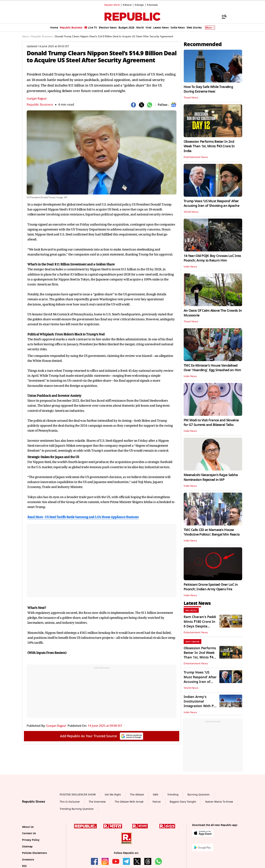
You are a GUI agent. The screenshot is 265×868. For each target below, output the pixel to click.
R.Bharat (127, 5)
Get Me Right (113, 795)
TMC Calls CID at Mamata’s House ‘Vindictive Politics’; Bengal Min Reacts (212, 532)
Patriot (157, 802)
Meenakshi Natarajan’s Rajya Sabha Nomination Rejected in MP (211, 477)
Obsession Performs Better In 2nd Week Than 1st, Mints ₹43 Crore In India (209, 146)
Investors (28, 860)
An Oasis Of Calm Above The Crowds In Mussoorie (213, 313)
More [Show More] (210, 28)
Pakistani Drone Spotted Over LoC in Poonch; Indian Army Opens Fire (211, 587)
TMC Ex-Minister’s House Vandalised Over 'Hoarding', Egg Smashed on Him (212, 368)
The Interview (97, 802)
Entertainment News (196, 157)
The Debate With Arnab (129, 802)
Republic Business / (43, 37)
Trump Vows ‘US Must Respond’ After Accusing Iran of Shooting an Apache (211, 203)
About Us (28, 827)
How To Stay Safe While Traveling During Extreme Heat (208, 89)
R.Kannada (152, 5)
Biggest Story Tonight (183, 802)
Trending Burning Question (77, 809)
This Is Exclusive (70, 802)
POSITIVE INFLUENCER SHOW (78, 795)
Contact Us (29, 833)
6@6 (156, 795)
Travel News (191, 98)
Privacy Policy (31, 840)
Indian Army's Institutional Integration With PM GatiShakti (200, 704)
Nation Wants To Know (219, 802)
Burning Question (199, 795)
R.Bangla (139, 5)
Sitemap (27, 847)
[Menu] (222, 17)
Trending (173, 795)
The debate (137, 795)
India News (190, 267)
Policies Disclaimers (35, 853)
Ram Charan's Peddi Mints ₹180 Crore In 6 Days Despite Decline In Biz (200, 624)
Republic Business (40, 105)
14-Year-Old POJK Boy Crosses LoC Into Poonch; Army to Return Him (212, 258)
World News (191, 212)
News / (26, 37)
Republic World (112, 5)
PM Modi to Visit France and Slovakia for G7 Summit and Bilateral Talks (211, 423)
